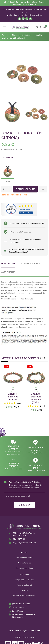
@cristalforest (18, 607)
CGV (11, 631)
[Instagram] (23, 19)
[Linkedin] (27, 19)
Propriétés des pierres (25, 580)
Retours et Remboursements (25, 595)
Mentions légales (22, 631)
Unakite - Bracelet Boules (13, 396)
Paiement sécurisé (24, 585)
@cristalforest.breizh (21, 604)
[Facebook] (19, 19)
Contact (24, 552)
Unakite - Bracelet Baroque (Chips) (36, 398)
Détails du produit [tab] (32, 264)
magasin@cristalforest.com (24, 543)
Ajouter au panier (25, 189)
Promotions (24, 575)
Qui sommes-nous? (24, 558)
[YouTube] (30, 19)
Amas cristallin (29, 321)
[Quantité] (7, 189)
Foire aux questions (25, 568)
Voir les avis (26, 213)
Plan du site (35, 631)
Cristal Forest (18, 611)
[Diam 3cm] (8, 172)
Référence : (6, 150)
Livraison (24, 590)
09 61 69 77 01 (19, 539)
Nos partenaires (25, 563)
